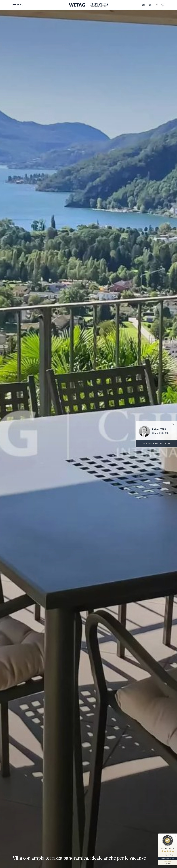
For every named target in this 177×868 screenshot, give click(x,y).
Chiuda (173, 424)
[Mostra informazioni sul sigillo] (168, 862)
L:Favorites (163, 5)
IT (157, 5)
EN (143, 5)
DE (150, 5)
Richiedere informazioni (156, 444)
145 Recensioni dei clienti (168, 858)
